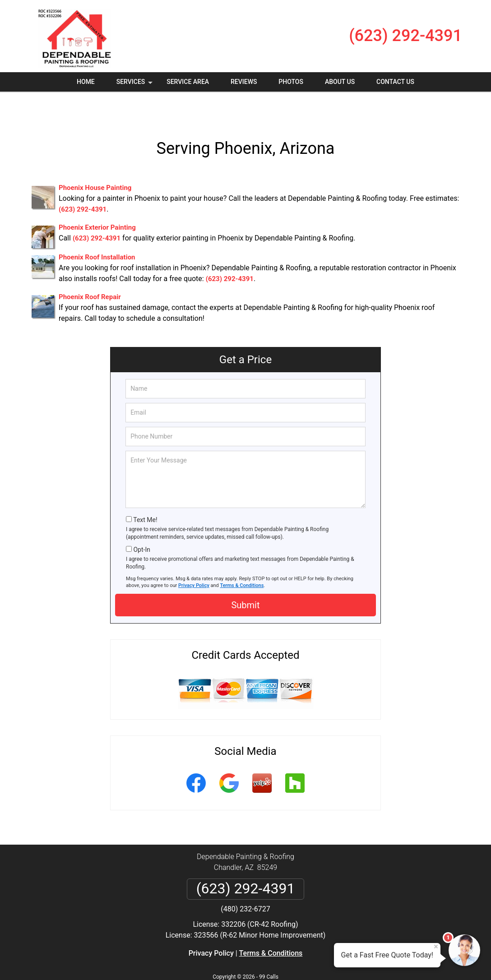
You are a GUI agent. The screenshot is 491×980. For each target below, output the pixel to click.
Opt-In (141, 523)
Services (135, 85)
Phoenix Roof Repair (90, 270)
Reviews (244, 82)
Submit (245, 578)
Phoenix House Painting (95, 161)
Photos (291, 82)
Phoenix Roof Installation (97, 231)
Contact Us (395, 82)
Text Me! (145, 493)
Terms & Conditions (242, 559)
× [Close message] (436, 947)
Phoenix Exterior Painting (97, 201)
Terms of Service (311, 961)
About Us (340, 82)
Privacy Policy (194, 559)
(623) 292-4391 (405, 36)
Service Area (188, 82)
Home (86, 82)
